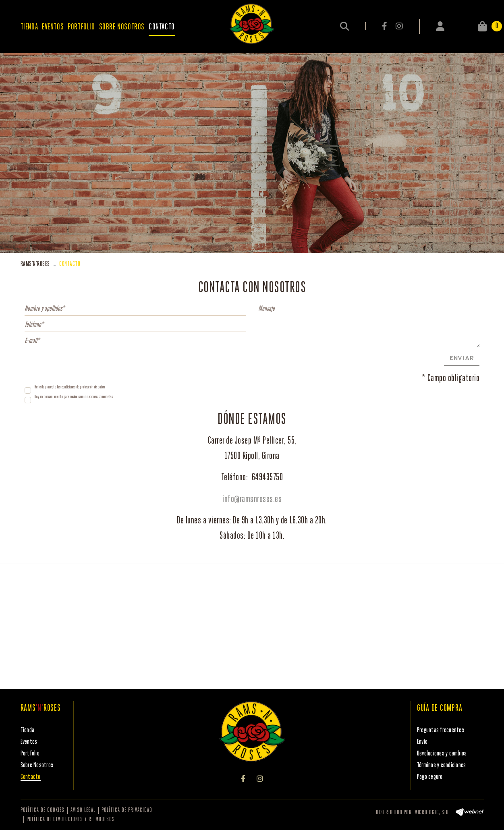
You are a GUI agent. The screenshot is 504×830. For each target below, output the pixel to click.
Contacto (31, 777)
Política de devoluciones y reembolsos (71, 820)
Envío (422, 742)
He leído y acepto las (48, 387)
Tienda (28, 730)
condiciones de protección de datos (83, 387)
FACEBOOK (385, 26)
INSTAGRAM (399, 26)
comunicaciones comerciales (96, 397)
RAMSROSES (35, 264)
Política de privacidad (127, 810)
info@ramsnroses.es (252, 499)
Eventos (29, 742)
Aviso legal (83, 810)
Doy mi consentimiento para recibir (56, 397)
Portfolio (30, 754)
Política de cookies (43, 810)
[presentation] (86, 366)
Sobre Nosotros (37, 765)
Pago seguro (430, 777)
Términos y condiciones (442, 765)
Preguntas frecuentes (441, 730)
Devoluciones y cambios (442, 754)
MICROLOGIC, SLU (432, 813)
